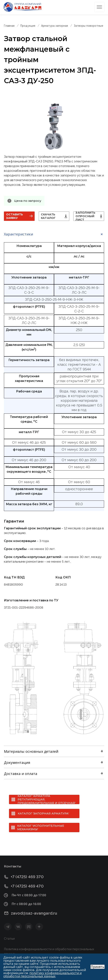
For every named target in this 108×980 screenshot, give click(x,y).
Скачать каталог (48, 216)
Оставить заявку (14, 216)
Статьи (9, 939)
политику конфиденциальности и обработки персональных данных (42, 975)
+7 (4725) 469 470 (27, 886)
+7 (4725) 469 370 (27, 877)
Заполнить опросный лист (85, 216)
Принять (98, 967)
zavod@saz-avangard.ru (34, 913)
